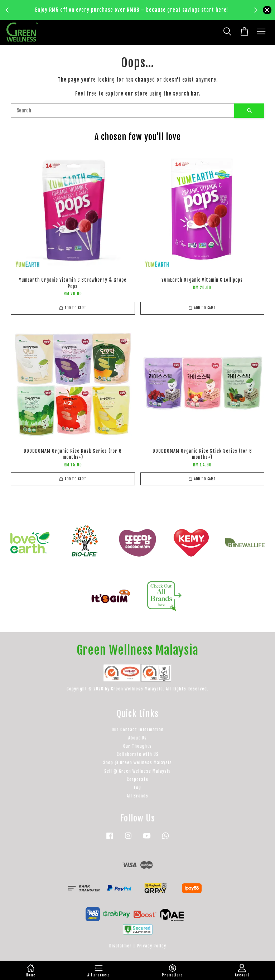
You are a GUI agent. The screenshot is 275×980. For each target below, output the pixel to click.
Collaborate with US (138, 754)
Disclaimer (120, 946)
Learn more (133, 14)
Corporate (137, 779)
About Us (137, 738)
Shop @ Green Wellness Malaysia (137, 763)
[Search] (122, 111)
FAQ (137, 788)
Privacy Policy (151, 946)
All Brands (137, 796)
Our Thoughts (137, 746)
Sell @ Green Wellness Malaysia (137, 771)
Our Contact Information (138, 730)
